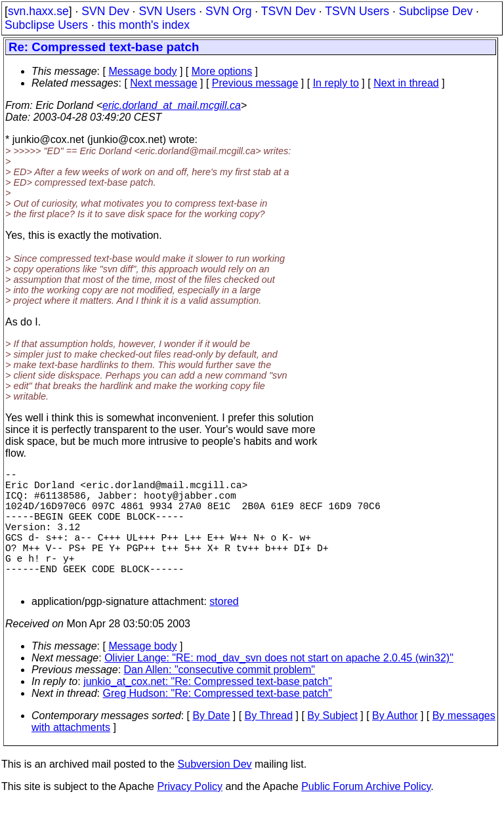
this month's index (144, 25)
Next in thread (406, 83)
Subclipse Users (46, 25)
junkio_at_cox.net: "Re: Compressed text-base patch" (208, 710)
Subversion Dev (215, 793)
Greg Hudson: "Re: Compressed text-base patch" (218, 722)
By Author (395, 744)
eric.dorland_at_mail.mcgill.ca (172, 105)
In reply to (336, 83)
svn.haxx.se (38, 11)
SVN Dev (105, 11)
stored (224, 630)
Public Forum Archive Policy (366, 815)
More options (222, 71)
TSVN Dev (288, 11)
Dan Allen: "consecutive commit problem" (220, 698)
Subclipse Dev (436, 11)
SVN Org (228, 11)
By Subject (332, 744)
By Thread (269, 744)
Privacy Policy (190, 815)
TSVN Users (357, 11)
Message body (142, 71)
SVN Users (167, 11)
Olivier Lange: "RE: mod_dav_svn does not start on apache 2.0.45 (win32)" (279, 687)
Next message (163, 83)
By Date (211, 744)
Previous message (255, 83)
